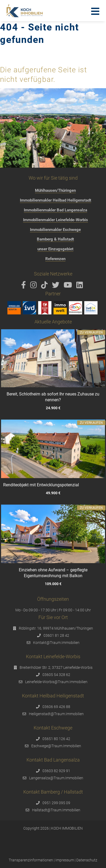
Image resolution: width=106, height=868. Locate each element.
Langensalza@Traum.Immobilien (56, 778)
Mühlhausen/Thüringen (55, 190)
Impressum (65, 860)
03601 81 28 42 (56, 635)
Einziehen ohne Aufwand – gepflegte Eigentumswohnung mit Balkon (53, 573)
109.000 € (53, 584)
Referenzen (55, 259)
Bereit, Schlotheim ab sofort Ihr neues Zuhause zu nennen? (53, 397)
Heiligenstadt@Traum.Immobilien (56, 714)
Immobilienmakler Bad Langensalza (56, 210)
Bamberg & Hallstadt (55, 239)
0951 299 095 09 (56, 803)
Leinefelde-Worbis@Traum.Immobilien (56, 682)
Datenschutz (87, 860)
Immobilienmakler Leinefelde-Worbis (56, 220)
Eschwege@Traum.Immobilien (56, 746)
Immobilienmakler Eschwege (55, 230)
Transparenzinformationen (31, 860)
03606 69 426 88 (56, 707)
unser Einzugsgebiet (55, 249)
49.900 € (53, 493)
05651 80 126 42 (56, 739)
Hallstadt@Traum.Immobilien (56, 810)
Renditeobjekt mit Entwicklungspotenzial (41, 485)
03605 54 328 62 (56, 675)
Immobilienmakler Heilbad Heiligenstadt (56, 200)
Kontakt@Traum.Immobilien (56, 643)
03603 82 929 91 (56, 771)
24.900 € (53, 408)
